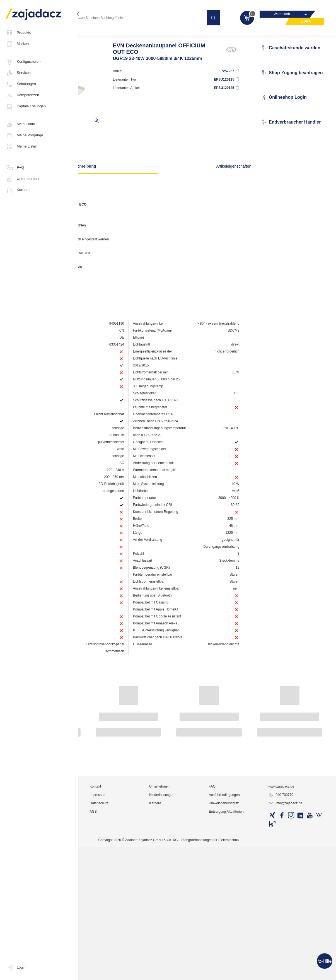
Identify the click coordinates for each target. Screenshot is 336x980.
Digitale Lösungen (26, 107)
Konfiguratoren (23, 62)
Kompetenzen (22, 95)
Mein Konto (20, 124)
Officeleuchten (122, 35)
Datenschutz (155, 973)
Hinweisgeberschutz (253, 973)
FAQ (15, 168)
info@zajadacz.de (301, 973)
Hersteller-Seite (109, 289)
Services (18, 73)
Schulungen (21, 84)
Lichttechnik (93, 35)
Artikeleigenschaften (221, 177)
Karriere (18, 190)
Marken (17, 44)
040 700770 (296, 965)
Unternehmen (22, 179)
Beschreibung (130, 177)
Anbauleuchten (153, 35)
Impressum (154, 965)
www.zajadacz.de (297, 956)
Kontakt (152, 956)
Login (16, 968)
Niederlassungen (204, 965)
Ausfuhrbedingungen (253, 965)
